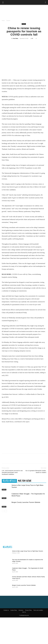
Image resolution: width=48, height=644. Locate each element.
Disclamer (21, 610)
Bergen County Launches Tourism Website (26, 502)
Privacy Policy (28, 610)
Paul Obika (16, 38)
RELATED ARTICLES (9, 481)
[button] (3, 2)
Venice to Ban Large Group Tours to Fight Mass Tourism (28, 551)
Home (3, 21)
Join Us (24, 612)
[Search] (46, 2)
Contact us (6, 610)
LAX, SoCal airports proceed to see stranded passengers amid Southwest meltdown (12, 472)
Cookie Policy (14, 610)
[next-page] (6, 511)
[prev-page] (3, 511)
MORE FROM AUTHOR (25, 481)
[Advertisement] (24, 438)
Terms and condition (38, 610)
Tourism (8, 21)
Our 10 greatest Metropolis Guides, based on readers (36, 471)
